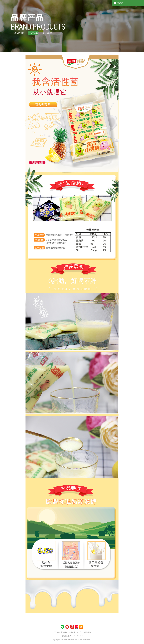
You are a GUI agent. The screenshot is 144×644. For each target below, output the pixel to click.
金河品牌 (19, 33)
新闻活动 (64, 632)
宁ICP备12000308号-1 (85, 640)
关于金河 (56, 632)
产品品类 (33, 33)
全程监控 (47, 33)
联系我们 (87, 632)
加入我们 (80, 632)
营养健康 (72, 632)
